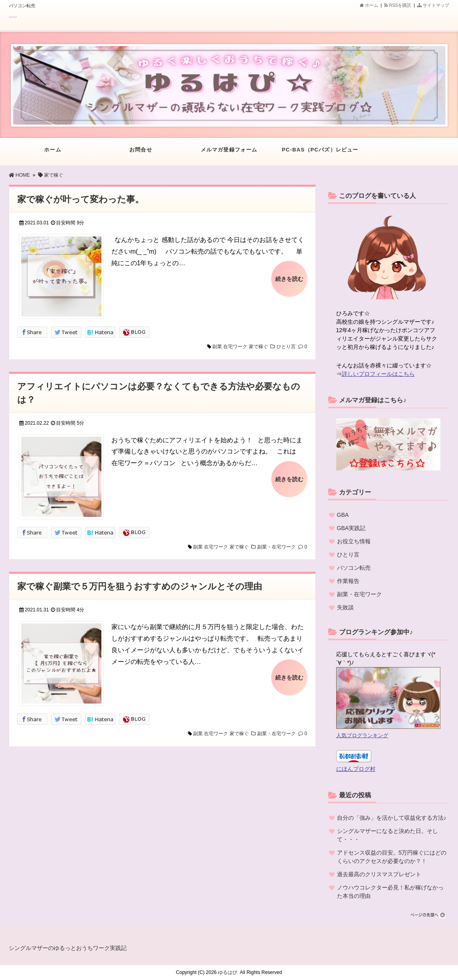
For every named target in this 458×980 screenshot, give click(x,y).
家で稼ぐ (258, 347)
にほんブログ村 (356, 769)
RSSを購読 (399, 5)
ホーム (369, 5)
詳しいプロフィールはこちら (378, 374)
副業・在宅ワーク (276, 547)
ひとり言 (286, 347)
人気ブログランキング (362, 736)
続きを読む (289, 279)
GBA (343, 515)
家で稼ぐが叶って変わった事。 (81, 199)
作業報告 (348, 581)
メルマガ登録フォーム (229, 154)
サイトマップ (433, 5)
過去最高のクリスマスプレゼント (379, 874)
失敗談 (345, 607)
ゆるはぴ (13, 17)
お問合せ (141, 154)
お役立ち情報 (354, 541)
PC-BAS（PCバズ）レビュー (320, 154)
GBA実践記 (351, 528)
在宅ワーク (235, 347)
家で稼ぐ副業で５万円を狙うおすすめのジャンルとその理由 (140, 586)
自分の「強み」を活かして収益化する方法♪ (392, 818)
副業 (217, 347)
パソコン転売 (354, 568)
